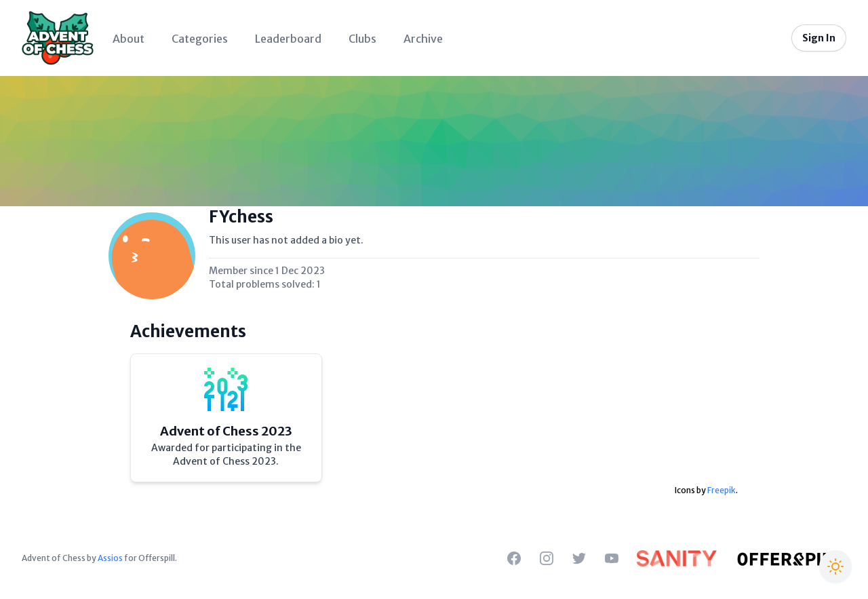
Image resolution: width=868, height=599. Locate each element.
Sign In (819, 38)
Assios (110, 558)
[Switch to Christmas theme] (835, 566)
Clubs (362, 39)
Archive (423, 39)
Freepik (722, 490)
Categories (200, 39)
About (129, 39)
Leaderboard (288, 39)
